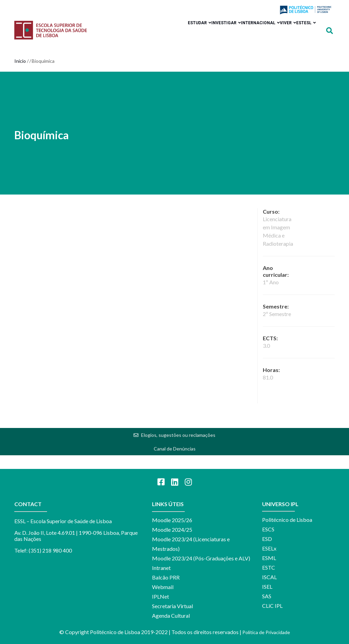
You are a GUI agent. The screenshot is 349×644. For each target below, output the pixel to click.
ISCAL (269, 577)
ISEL (267, 586)
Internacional (243, 26)
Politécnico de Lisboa (287, 520)
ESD (267, 539)
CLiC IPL (272, 606)
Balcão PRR (166, 577)
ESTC (269, 567)
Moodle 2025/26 (172, 520)
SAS (267, 596)
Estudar (169, 26)
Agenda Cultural (171, 616)
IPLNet (161, 596)
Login (265, 10)
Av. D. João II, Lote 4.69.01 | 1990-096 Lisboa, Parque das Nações (76, 536)
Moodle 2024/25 (172, 529)
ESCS (268, 529)
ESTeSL (303, 26)
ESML (269, 558)
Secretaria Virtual (172, 606)
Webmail (163, 587)
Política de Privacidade (266, 632)
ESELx (269, 548)
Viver (278, 26)
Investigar (202, 26)
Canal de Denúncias (175, 449)
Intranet (161, 568)
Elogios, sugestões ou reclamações (178, 435)
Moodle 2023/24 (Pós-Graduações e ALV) (201, 558)
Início (20, 61)
